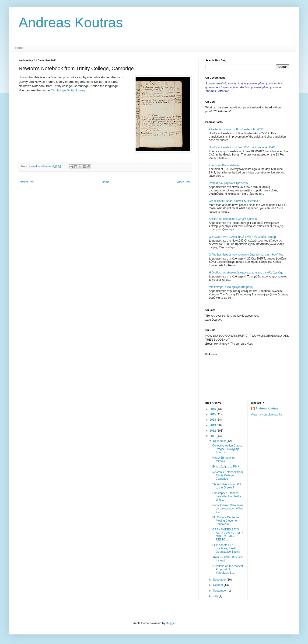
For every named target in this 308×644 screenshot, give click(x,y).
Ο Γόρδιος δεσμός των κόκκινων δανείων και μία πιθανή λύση (247, 255)
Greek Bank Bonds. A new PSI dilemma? (234, 201)
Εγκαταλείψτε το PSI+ (226, 467)
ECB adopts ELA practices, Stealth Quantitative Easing (226, 549)
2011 (213, 436)
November (220, 580)
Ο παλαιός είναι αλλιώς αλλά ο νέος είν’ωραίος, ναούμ (242, 237)
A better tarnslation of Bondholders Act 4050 (236, 129)
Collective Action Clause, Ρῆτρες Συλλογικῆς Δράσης (228, 449)
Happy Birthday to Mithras (223, 459)
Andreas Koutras (71, 23)
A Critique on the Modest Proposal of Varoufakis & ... (228, 570)
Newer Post (27, 182)
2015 (213, 414)
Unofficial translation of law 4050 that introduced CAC (242, 147)
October (218, 585)
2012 (213, 431)
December (220, 441)
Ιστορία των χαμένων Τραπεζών (229, 183)
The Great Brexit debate (224, 165)
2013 (213, 425)
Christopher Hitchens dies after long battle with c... (227, 497)
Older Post (184, 182)
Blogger (171, 623)
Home (19, 48)
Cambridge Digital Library (68, 90)
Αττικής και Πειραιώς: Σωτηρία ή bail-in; (233, 219)
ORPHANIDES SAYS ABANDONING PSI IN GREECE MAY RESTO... (228, 535)
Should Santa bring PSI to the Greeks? (227, 486)
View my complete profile (267, 415)
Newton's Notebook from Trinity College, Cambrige (228, 476)
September (220, 591)
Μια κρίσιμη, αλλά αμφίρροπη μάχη (231, 287)
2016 (213, 409)
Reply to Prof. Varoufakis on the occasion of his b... (228, 509)
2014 (213, 420)
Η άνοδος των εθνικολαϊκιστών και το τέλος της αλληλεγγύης (246, 273)
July (216, 596)
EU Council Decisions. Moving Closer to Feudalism (226, 521)
